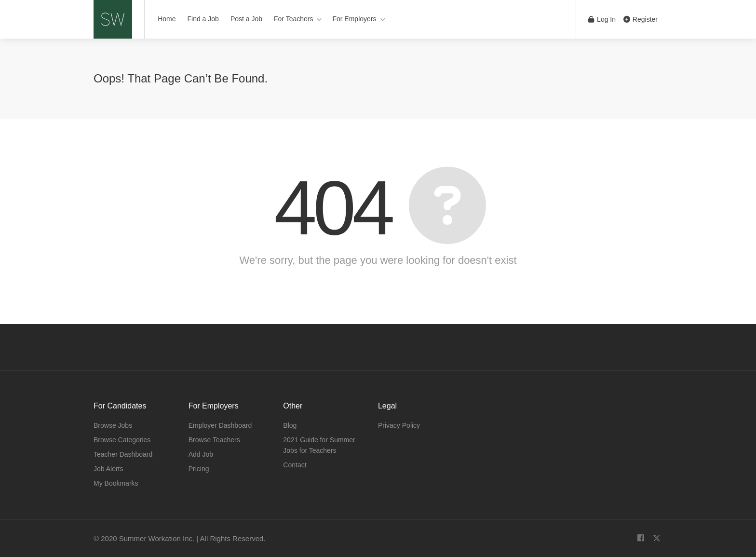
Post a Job (246, 19)
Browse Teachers (214, 440)
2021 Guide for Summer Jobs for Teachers (319, 445)
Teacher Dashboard (123, 454)
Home (167, 19)
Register (641, 19)
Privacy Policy (399, 425)
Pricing (199, 469)
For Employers (354, 19)
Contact (295, 465)
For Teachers (293, 19)
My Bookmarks (116, 483)
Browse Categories (122, 440)
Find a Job (203, 19)
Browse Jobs (113, 425)
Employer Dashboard (220, 425)
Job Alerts (108, 469)
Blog (290, 425)
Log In (602, 19)
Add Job (201, 454)
